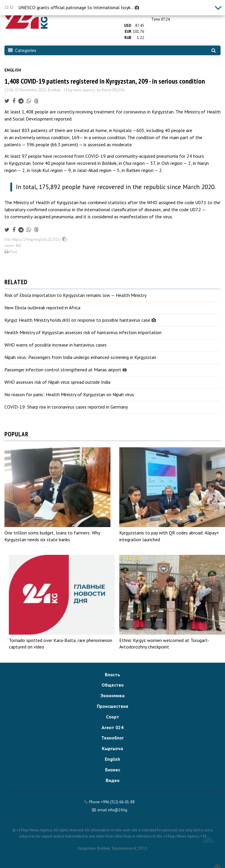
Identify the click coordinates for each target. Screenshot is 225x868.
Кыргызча (112, 748)
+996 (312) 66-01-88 (118, 802)
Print (11, 252)
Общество (113, 685)
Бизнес (113, 770)
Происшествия (112, 706)
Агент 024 (112, 727)
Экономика (112, 695)
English (13, 70)
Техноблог (112, 738)
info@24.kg (118, 810)
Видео (113, 780)
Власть (112, 674)
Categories (22, 50)
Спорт (113, 717)
